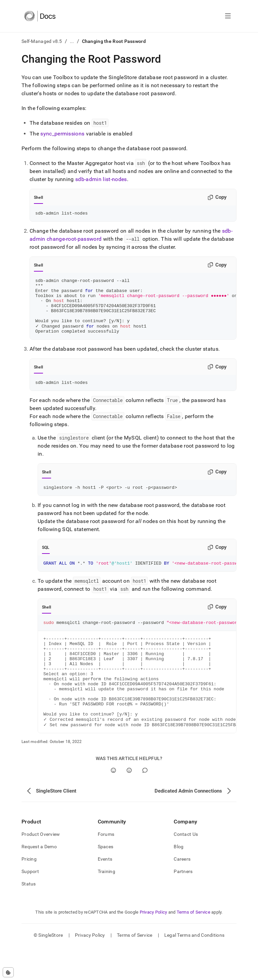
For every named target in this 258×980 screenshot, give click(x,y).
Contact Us (186, 867)
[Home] (40, 16)
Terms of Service (193, 945)
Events (105, 892)
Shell (38, 197)
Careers (182, 892)
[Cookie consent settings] (8, 972)
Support (30, 905)
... (72, 41)
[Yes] (113, 803)
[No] (129, 803)
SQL (46, 561)
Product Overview (41, 867)
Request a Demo (39, 880)
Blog (179, 880)
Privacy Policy (154, 945)
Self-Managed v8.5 (42, 41)
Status (29, 917)
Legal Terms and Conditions (194, 968)
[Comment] (145, 803)
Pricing (29, 892)
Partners (183, 905)
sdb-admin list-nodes (101, 179)
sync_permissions (62, 134)
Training (106, 905)
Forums (106, 867)
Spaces (106, 880)
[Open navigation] (228, 16)
